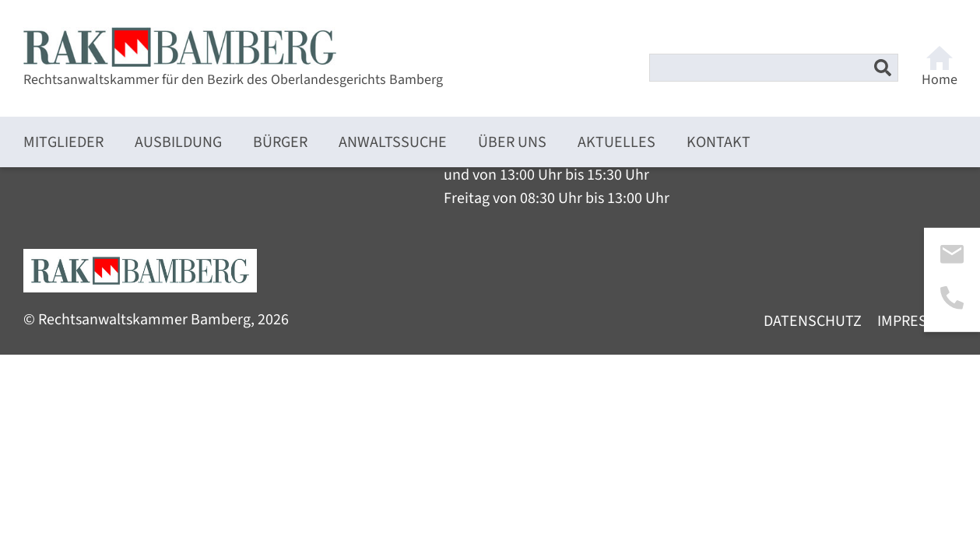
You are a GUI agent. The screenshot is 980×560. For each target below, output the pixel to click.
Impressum (917, 322)
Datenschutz (813, 322)
